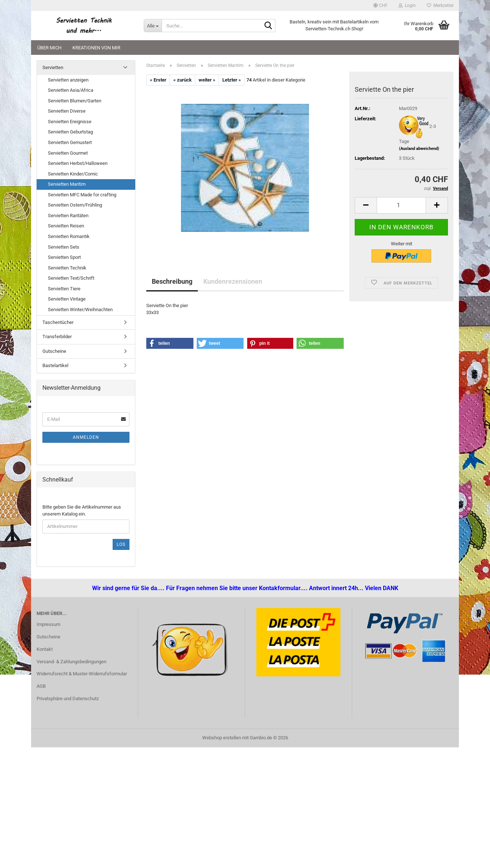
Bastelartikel (55, 365)
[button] (380, 5)
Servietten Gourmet (68, 153)
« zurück (182, 80)
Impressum (48, 624)
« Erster (158, 80)
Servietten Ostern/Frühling (75, 205)
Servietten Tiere (64, 289)
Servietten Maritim (67, 184)
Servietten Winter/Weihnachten (80, 310)
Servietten (53, 67)
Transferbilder (57, 337)
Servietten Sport (64, 257)
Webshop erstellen (222, 738)
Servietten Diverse (67, 111)
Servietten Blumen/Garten (75, 101)
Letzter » (232, 80)
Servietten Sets (64, 247)
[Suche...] (153, 26)
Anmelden (86, 437)
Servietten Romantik (69, 236)
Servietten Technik (67, 268)
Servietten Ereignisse (70, 122)
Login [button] (407, 5)
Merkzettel (440, 5)
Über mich (49, 48)
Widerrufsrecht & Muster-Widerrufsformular (82, 674)
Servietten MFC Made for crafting (82, 195)
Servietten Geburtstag (70, 132)
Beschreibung (172, 281)
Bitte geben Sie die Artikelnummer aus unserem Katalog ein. (82, 510)
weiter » (207, 80)
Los (121, 544)
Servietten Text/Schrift (71, 278)
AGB (41, 686)
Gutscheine (54, 351)
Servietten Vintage (67, 299)
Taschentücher (58, 322)
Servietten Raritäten (68, 216)
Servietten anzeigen (68, 80)
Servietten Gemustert (70, 142)
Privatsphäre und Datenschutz (68, 699)
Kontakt (45, 649)
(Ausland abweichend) (419, 149)
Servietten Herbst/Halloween (78, 163)
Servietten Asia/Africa (71, 90)
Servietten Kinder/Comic (73, 174)
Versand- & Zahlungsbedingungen (71, 662)
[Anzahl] (401, 205)
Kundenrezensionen (233, 281)
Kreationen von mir (96, 48)
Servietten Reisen (66, 226)
